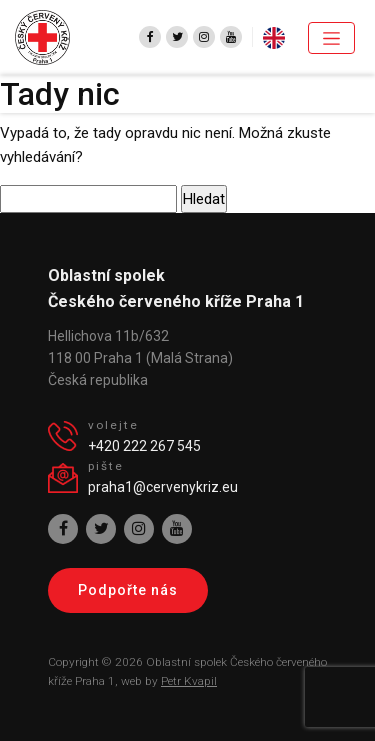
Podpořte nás (128, 590)
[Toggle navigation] (331, 38)
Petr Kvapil (189, 681)
